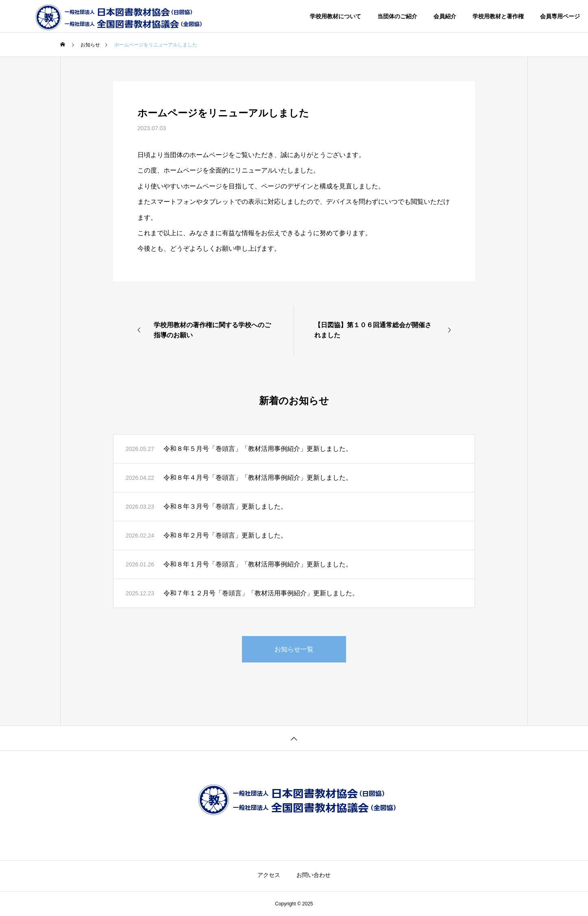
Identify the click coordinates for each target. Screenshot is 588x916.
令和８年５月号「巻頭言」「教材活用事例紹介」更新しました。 (258, 449)
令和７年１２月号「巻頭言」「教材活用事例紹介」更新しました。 (261, 593)
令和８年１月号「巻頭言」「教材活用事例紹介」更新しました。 (258, 564)
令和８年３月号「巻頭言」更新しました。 (225, 506)
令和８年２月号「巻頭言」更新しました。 (225, 535)
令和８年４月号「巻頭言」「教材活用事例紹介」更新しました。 (258, 478)
